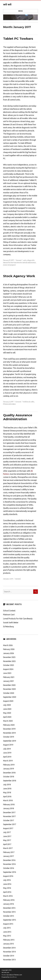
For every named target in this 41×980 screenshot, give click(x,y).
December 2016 (9, 860)
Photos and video (9, 404)
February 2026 (9, 649)
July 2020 (7, 705)
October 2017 (9, 820)
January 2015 (9, 944)
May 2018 (7, 793)
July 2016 (7, 880)
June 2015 (7, 932)
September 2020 (10, 697)
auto (25, 260)
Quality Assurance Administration (18, 417)
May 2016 (7, 888)
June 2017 (7, 836)
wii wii (7, 4)
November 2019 (9, 733)
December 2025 (9, 657)
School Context (9, 611)
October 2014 (9, 956)
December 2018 (9, 773)
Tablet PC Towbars (18, 39)
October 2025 (9, 665)
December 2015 (9, 908)
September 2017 (10, 824)
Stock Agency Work (19, 276)
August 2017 (8, 828)
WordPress (13, 977)
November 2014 (9, 952)
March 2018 (8, 800)
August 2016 (8, 876)
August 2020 (8, 701)
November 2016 (9, 864)
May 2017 (7, 840)
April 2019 (7, 757)
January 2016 (9, 904)
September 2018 (10, 781)
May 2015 (7, 936)
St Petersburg (8, 627)
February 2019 (9, 765)
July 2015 (7, 928)
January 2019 (9, 769)
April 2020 (7, 717)
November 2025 (9, 661)
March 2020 (8, 721)
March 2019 (8, 761)
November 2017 (9, 816)
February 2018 (9, 804)
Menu (20, 11)
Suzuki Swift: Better (11, 623)
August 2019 (8, 745)
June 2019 (7, 753)
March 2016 (8, 896)
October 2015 (9, 916)
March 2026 (8, 645)
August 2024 (8, 669)
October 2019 (9, 737)
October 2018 (9, 777)
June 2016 (7, 884)
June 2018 (7, 789)
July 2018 (7, 785)
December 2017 (9, 812)
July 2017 (7, 832)
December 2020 (9, 685)
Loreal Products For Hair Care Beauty (18, 619)
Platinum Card (9, 615)
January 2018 (9, 808)
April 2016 (7, 892)
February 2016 (9, 900)
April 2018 (7, 797)
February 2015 (9, 940)
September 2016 (10, 872)
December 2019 (9, 729)
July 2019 (7, 749)
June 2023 (7, 673)
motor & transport (9, 265)
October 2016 (9, 868)
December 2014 (9, 948)
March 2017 (8, 848)
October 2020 (9, 693)
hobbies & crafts (28, 402)
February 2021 (9, 677)
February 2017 (9, 852)
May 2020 (7, 713)
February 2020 (9, 725)
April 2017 (7, 844)
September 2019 (10, 741)
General (19, 260)
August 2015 (8, 924)
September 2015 (10, 920)
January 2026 (9, 653)
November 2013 (9, 960)
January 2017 (9, 856)
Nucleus (4, 975)
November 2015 (9, 912)
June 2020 (7, 709)
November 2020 (9, 689)
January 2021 (9, 681)
